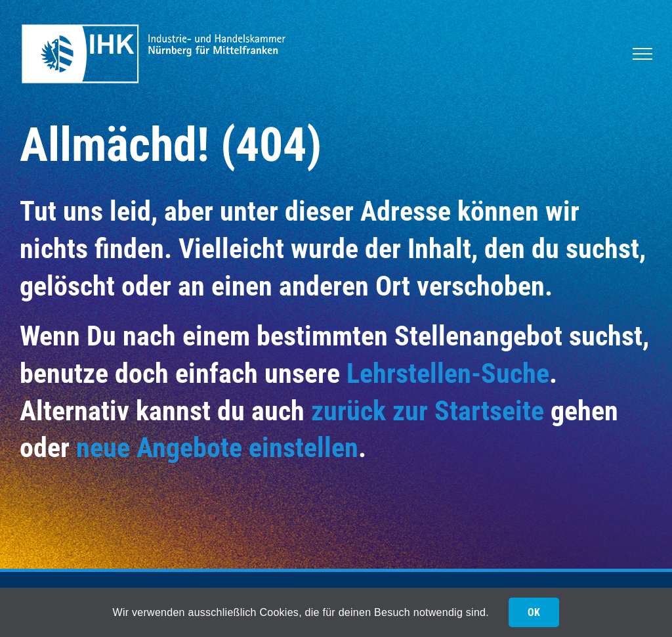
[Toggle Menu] (642, 54)
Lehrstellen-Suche (448, 373)
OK (534, 612)
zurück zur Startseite (428, 411)
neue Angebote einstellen (217, 448)
